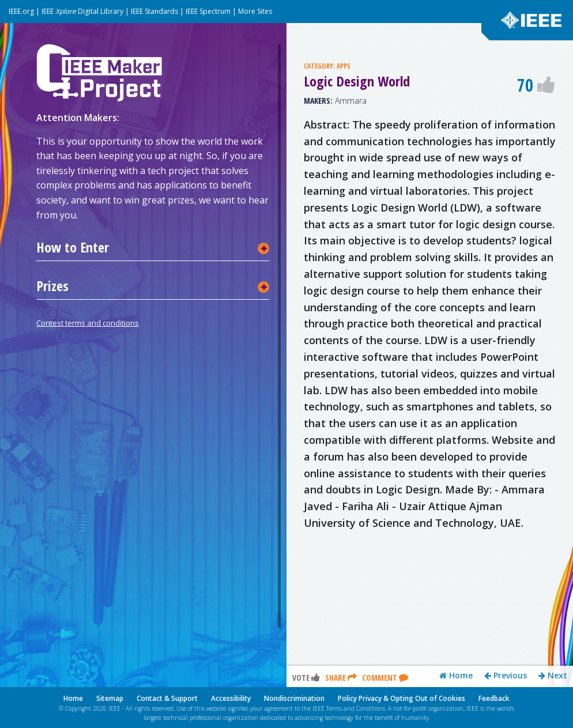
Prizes (52, 286)
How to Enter (73, 247)
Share (341, 678)
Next (553, 676)
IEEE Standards (154, 11)
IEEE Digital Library (82, 11)
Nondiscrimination (294, 698)
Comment (385, 678)
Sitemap (110, 698)
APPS (344, 66)
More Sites (255, 11)
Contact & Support (167, 698)
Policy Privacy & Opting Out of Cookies (402, 698)
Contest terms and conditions (88, 323)
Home (456, 676)
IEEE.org (21, 11)
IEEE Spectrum (208, 11)
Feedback (494, 698)
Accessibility (231, 698)
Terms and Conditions (356, 708)
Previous (506, 676)
